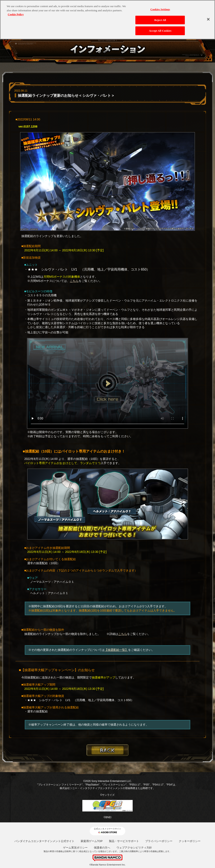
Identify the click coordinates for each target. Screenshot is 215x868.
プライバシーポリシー (159, 841)
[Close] (208, 18)
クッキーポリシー (190, 841)
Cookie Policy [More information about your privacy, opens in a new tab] (16, 14)
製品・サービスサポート (124, 841)
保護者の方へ (102, 848)
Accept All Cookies (160, 30)
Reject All (160, 19)
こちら (74, 281)
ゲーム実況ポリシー (75, 848)
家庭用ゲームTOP (92, 841)
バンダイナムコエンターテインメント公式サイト (44, 841)
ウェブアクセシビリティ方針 (134, 848)
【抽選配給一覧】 (116, 650)
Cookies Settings (160, 8)
